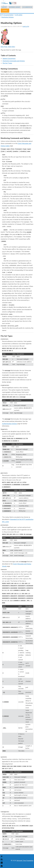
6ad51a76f (26, 27)
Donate (5, 11)
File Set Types (7, 63)
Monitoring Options (7, 17)
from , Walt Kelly (8, 47)
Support (4, 7)
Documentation (27, 7)
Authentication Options (10, 424)
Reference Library (15, 7)
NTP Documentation (7, 15)
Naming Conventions (9, 59)
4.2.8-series (18, 15)
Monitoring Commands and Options (14, 61)
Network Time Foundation (25, 861)
